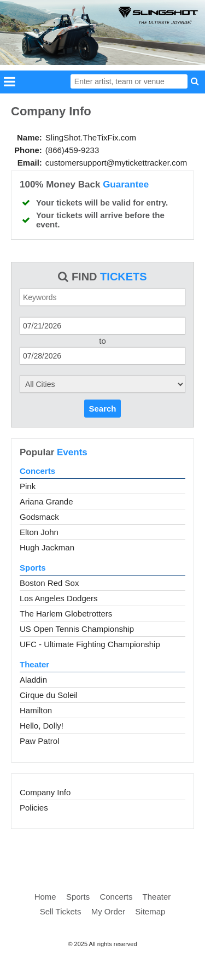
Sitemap (150, 911)
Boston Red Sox (49, 583)
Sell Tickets (61, 911)
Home (45, 897)
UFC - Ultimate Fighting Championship (90, 644)
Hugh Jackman (47, 547)
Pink (28, 486)
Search (102, 409)
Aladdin (33, 680)
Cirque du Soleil (49, 695)
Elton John (39, 532)
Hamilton (36, 710)
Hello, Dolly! (42, 726)
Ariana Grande (46, 501)
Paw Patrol (40, 741)
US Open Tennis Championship (77, 629)
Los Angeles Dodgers (59, 598)
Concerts (37, 471)
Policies (34, 808)
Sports (33, 568)
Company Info (45, 792)
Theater (34, 664)
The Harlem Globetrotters (66, 614)
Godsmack (39, 517)
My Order (109, 911)
